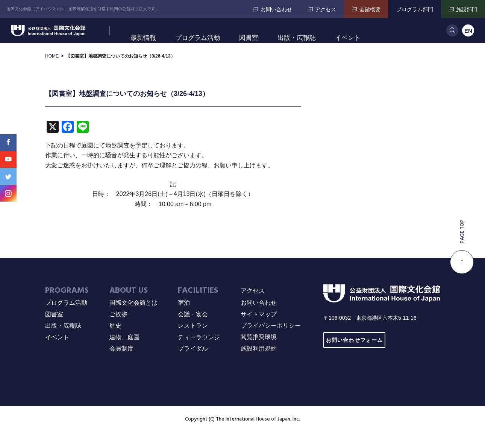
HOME (52, 71)
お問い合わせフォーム (354, 356)
